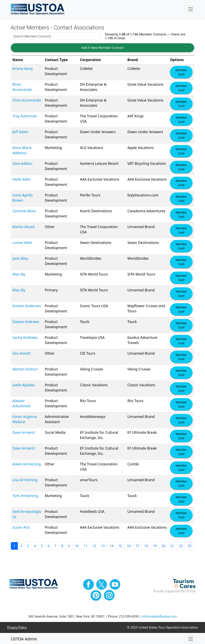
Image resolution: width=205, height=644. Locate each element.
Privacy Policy (17, 628)
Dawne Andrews (26, 322)
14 (112, 547)
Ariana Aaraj (23, 69)
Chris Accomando (27, 101)
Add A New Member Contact (102, 49)
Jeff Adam (20, 133)
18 (146, 547)
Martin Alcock (24, 227)
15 (120, 547)
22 (181, 547)
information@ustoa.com (159, 617)
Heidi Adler (22, 180)
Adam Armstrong (27, 465)
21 (172, 547)
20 (164, 547)
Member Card (181, 73)
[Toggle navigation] (191, 10)
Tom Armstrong (25, 496)
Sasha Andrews (25, 338)
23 (189, 547)
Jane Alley (20, 259)
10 (77, 547)
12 (94, 547)
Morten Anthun (25, 370)
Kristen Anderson (27, 307)
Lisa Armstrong (25, 481)
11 (85, 547)
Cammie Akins (24, 212)
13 (103, 547)
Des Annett (22, 354)
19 (155, 547)
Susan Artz (21, 528)
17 (138, 547)
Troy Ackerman (25, 117)
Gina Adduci (22, 164)
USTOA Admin (24, 639)
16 (129, 547)
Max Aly (19, 275)
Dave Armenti (24, 433)
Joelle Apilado (24, 386)
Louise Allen (22, 243)
